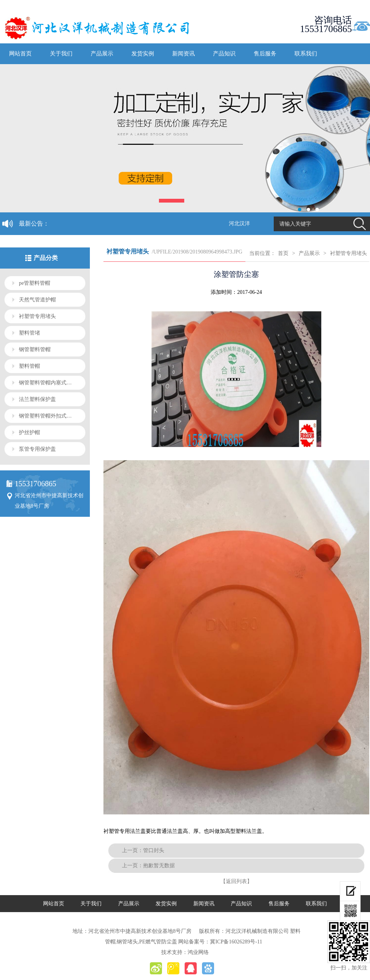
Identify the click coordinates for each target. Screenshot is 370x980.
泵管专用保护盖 (37, 449)
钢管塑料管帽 (35, 349)
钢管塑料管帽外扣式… (45, 416)
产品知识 (224, 54)
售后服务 (265, 54)
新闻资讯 (183, 54)
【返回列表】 (236, 881)
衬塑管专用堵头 (37, 316)
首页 (283, 253)
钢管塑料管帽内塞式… (45, 383)
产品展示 (102, 54)
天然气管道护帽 (37, 300)
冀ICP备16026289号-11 (236, 942)
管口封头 (154, 850)
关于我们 (61, 54)
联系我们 (306, 54)
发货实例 (143, 54)
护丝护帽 (29, 432)
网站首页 (20, 54)
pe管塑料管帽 (35, 283)
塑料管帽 (29, 366)
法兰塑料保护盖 (37, 399)
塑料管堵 (29, 333)
